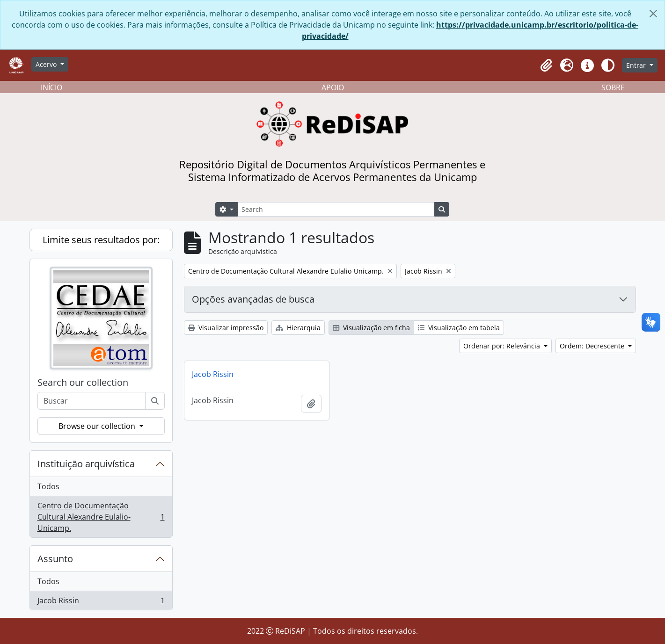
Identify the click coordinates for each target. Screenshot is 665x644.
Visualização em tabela (459, 328)
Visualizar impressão (226, 328)
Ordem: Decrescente (593, 346)
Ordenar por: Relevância (503, 346)
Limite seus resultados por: (101, 240)
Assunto (55, 559)
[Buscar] (155, 401)
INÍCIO (51, 87)
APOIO (333, 87)
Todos (48, 486)
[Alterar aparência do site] (608, 65)
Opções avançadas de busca (253, 299)
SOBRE (613, 87)
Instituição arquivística (86, 464)
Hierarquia (298, 328)
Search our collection (83, 383)
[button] (546, 65)
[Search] (336, 209)
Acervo (47, 64)
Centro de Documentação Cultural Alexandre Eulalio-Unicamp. (101, 517)
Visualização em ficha (371, 328)
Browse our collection (98, 426)
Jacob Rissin (101, 602)
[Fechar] (653, 14)
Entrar (637, 65)
